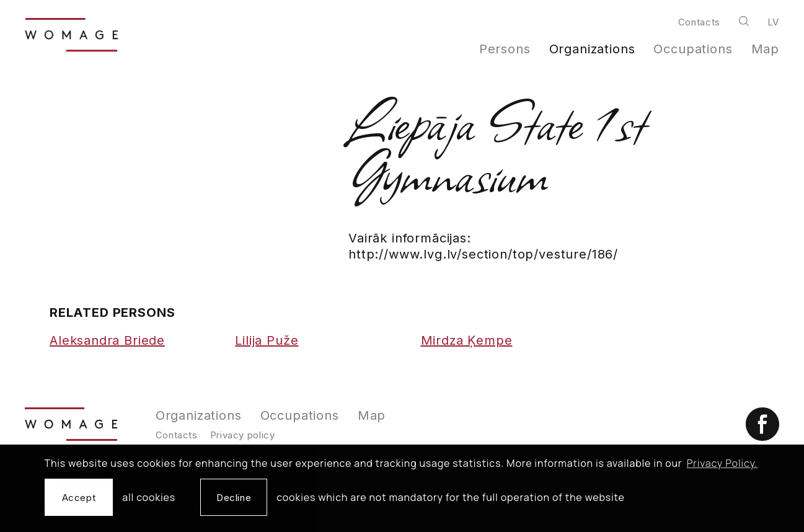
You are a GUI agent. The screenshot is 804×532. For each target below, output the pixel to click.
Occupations (693, 49)
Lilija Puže (267, 340)
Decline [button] (234, 498)
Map (766, 49)
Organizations (592, 49)
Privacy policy (243, 435)
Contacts (699, 22)
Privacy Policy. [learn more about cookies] (722, 463)
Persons (505, 49)
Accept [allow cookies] (79, 498)
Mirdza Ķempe (467, 340)
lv (773, 22)
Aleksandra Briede (107, 340)
